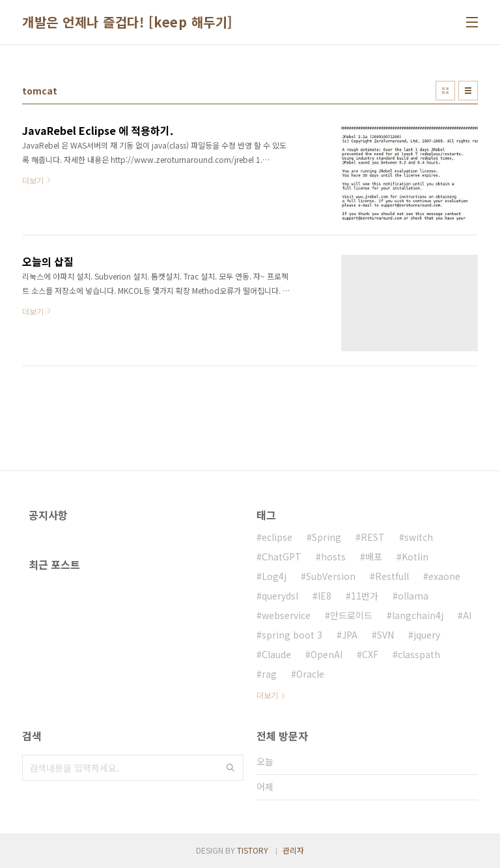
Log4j (274, 576)
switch (419, 537)
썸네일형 (445, 91)
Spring (326, 537)
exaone (444, 576)
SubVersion (331, 576)
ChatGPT (282, 557)
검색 (230, 768)
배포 (374, 557)
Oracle (310, 674)
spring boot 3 (292, 635)
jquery (427, 635)
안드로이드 (351, 615)
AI (467, 615)
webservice (286, 615)
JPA (350, 635)
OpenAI (326, 654)
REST (373, 537)
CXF (370, 654)
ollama (413, 596)
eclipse (277, 537)
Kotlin (415, 557)
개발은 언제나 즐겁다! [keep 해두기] (128, 22)
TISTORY (253, 850)
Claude (276, 654)
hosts (333, 557)
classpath (419, 654)
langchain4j (418, 615)
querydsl (280, 596)
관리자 (293, 850)
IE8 (325, 596)
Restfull (392, 576)
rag (269, 674)
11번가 (365, 596)
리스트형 (468, 91)
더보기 (267, 695)
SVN (385, 635)
